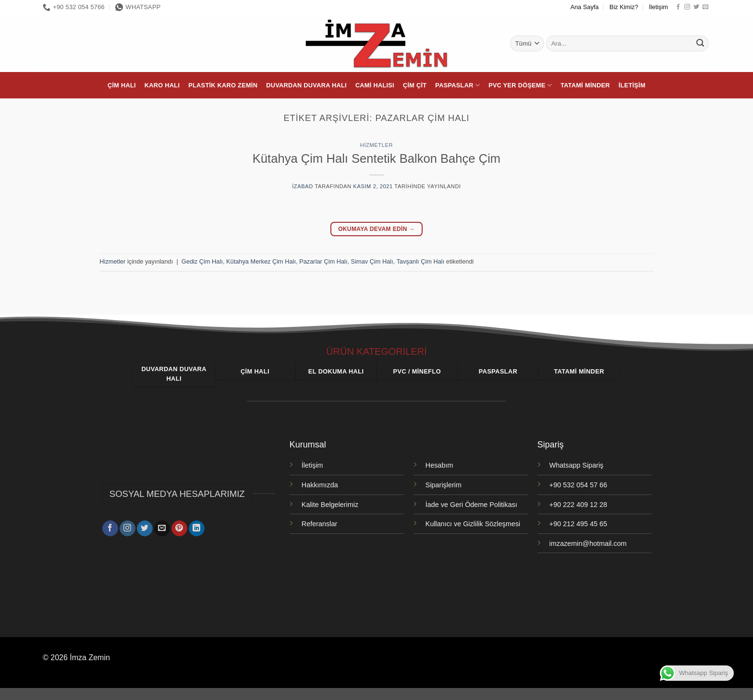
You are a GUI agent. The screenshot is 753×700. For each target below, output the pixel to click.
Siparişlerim (443, 485)
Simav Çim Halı (372, 261)
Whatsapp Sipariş (577, 465)
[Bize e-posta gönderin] (705, 7)
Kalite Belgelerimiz (330, 505)
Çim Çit (415, 85)
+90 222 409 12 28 (578, 505)
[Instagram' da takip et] (687, 7)
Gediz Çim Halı (202, 261)
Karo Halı (162, 85)
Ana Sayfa (585, 7)
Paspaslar (457, 85)
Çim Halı (122, 85)
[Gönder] (700, 44)
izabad (303, 186)
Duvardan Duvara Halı (306, 85)
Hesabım (439, 465)
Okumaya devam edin (376, 229)
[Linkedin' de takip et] (197, 527)
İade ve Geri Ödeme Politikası (471, 505)
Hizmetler (376, 145)
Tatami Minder (585, 85)
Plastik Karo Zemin (223, 85)
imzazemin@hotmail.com (588, 543)
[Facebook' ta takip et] (678, 7)
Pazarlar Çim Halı (323, 261)
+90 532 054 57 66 (578, 485)
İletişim (658, 7)
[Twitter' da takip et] (696, 7)
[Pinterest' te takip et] (179, 527)
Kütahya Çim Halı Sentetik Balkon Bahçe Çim (376, 158)
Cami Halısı (375, 85)
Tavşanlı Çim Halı (421, 261)
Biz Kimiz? (624, 7)
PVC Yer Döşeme (520, 85)
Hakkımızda (320, 485)
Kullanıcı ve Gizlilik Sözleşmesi (473, 524)
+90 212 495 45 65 (578, 524)
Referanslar (319, 524)
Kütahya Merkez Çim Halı (261, 261)
